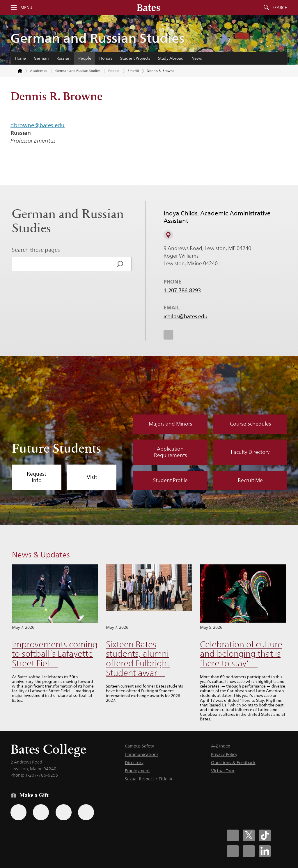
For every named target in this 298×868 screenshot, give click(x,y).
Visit (92, 477)
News (197, 58)
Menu (26, 8)
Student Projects (135, 58)
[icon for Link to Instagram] (168, 335)
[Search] (120, 264)
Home (20, 58)
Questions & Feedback (233, 762)
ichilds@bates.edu (186, 316)
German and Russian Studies (97, 38)
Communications (142, 754)
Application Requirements (170, 452)
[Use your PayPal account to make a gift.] (64, 812)
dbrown (21, 125)
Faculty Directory (250, 452)
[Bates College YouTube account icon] (249, 851)
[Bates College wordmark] (148, 8)
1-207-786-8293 (182, 290)
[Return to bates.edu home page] (17, 71)
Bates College (48, 749)
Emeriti (133, 71)
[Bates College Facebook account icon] (233, 835)
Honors (106, 58)
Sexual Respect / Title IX (149, 779)
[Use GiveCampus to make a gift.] (86, 812)
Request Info (37, 477)
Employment (137, 771)
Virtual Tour (223, 771)
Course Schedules (250, 424)
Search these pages (36, 250)
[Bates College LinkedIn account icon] (265, 851)
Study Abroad (171, 58)
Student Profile (170, 480)
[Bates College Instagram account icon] (233, 851)
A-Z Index (220, 746)
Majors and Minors (170, 424)
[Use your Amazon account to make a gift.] (41, 812)
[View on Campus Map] (168, 235)
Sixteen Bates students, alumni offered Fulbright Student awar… (138, 659)
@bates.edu (49, 125)
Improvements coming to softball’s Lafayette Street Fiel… (55, 654)
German (41, 58)
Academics (39, 71)
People (85, 58)
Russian (63, 58)
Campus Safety (139, 746)
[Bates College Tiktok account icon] (265, 835)
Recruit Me (250, 480)
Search (280, 8)
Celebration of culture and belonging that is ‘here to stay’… (241, 654)
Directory (134, 762)
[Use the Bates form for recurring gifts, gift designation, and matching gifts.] (18, 812)
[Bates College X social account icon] (249, 835)
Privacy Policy (224, 754)
